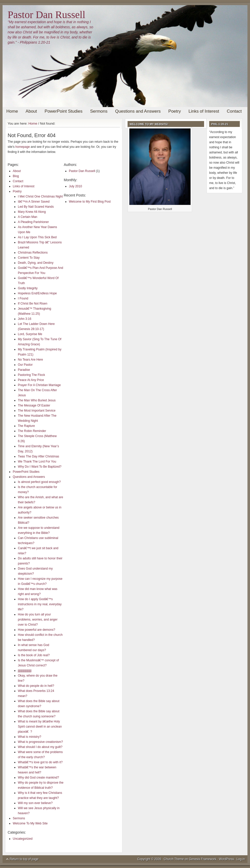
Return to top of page (24, 859)
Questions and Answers (138, 111)
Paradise (24, 370)
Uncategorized (23, 839)
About (31, 111)
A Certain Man (28, 217)
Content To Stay (29, 258)
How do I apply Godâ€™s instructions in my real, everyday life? (40, 604)
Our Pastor (25, 365)
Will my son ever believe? (35, 803)
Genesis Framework (203, 859)
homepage (23, 147)
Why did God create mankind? (38, 778)
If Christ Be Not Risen (33, 304)
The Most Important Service (37, 411)
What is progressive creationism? (40, 742)
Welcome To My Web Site (30, 823)
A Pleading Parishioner (33, 222)
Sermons (99, 111)
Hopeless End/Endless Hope (37, 293)
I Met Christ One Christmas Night (40, 196)
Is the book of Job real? (34, 655)
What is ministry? (29, 737)
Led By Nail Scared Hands (36, 207)
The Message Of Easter (34, 405)
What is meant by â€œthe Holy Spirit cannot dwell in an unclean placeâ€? (40, 727)
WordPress (226, 859)
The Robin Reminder (32, 431)
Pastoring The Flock (32, 375)
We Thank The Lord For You (37, 462)
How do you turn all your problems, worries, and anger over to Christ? (38, 620)
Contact (234, 111)
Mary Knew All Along (32, 212)
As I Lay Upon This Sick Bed (37, 237)
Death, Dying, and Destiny (36, 263)
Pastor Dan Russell (46, 15)
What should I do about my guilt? (40, 747)
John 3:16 (25, 319)
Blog (16, 176)
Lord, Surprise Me (30, 334)
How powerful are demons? (36, 630)
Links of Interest (204, 111)
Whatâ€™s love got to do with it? (40, 762)
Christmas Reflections (33, 253)
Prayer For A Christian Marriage (39, 385)
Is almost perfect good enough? (39, 482)
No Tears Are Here (30, 360)
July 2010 (75, 186)
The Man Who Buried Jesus (37, 400)
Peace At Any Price (31, 380)
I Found (23, 298)
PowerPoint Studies (64, 111)
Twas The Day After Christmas (39, 456)
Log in (241, 859)
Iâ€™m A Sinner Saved (34, 202)
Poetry (175, 111)
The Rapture (26, 426)
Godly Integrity (28, 288)
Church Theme (174, 859)
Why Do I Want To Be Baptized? (40, 467)
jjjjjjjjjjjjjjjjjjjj (25, 670)
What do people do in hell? (36, 686)
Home (12, 111)
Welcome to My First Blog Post (90, 202)
